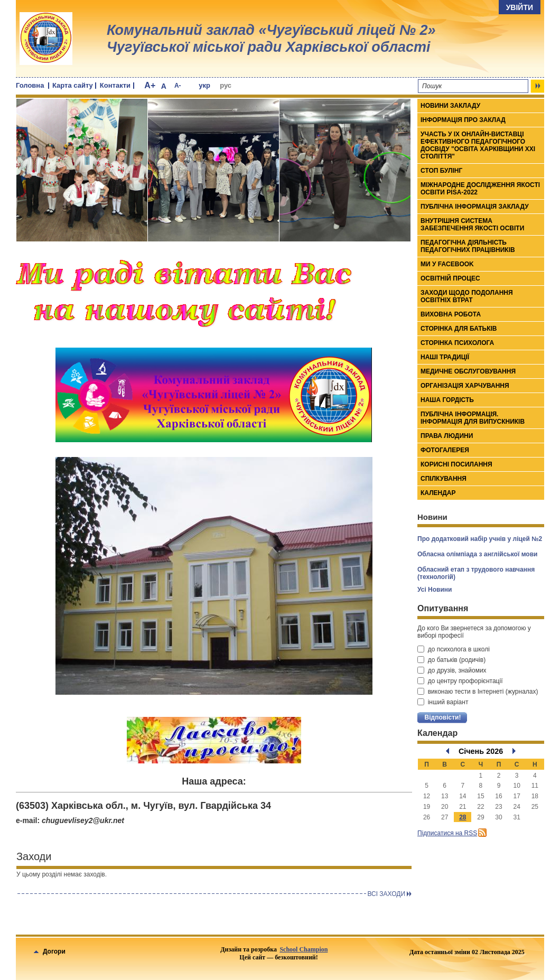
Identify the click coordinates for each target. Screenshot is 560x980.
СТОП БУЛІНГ (441, 171)
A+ (150, 85)
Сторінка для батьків (459, 329)
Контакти (115, 85)
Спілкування (444, 479)
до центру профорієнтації (460, 681)
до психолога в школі (454, 649)
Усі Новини (435, 590)
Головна (30, 85)
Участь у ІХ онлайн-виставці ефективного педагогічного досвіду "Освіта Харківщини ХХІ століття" (478, 145)
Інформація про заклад (463, 120)
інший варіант (443, 702)
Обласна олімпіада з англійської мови (477, 554)
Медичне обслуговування (468, 371)
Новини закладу (450, 106)
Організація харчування (465, 386)
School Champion (304, 949)
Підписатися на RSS (447, 833)
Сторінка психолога (457, 343)
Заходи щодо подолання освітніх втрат (467, 296)
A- (178, 86)
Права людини (447, 436)
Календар (438, 493)
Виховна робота (451, 314)
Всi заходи (386, 894)
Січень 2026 (481, 751)
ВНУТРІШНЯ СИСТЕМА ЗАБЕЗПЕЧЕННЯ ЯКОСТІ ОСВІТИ (472, 225)
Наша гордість (447, 400)
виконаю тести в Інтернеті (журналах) (478, 692)
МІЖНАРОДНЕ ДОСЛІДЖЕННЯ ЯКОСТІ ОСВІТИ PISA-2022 (480, 189)
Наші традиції (445, 357)
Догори (50, 951)
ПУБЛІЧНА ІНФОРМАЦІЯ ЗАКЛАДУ (475, 207)
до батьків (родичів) (451, 660)
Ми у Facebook (447, 264)
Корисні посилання (456, 464)
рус (226, 85)
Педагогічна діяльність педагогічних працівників (468, 246)
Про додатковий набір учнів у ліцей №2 (480, 539)
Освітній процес (450, 278)
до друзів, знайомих (452, 670)
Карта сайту (73, 85)
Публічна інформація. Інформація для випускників (473, 418)
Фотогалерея (445, 450)
